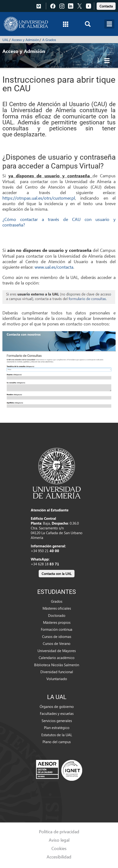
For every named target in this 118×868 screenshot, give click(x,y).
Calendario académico (57, 658)
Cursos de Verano (57, 643)
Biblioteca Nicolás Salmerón (57, 665)
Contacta (106, 6)
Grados (57, 601)
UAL (6, 40)
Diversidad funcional (57, 672)
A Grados (49, 40)
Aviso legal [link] (59, 840)
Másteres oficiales (57, 608)
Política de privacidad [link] (59, 831)
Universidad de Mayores (57, 651)
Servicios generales (57, 721)
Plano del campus (57, 742)
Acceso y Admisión (25, 40)
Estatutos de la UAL (57, 735)
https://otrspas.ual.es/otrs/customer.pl (39, 198)
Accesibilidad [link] (59, 857)
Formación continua (57, 629)
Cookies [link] (59, 848)
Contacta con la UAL (57, 574)
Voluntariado (57, 679)
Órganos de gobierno (57, 706)
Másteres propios (57, 622)
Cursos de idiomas (57, 637)
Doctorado (57, 615)
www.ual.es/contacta (54, 267)
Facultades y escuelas (57, 713)
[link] (106, 5)
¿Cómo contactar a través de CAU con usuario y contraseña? (59, 222)
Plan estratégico (57, 728)
